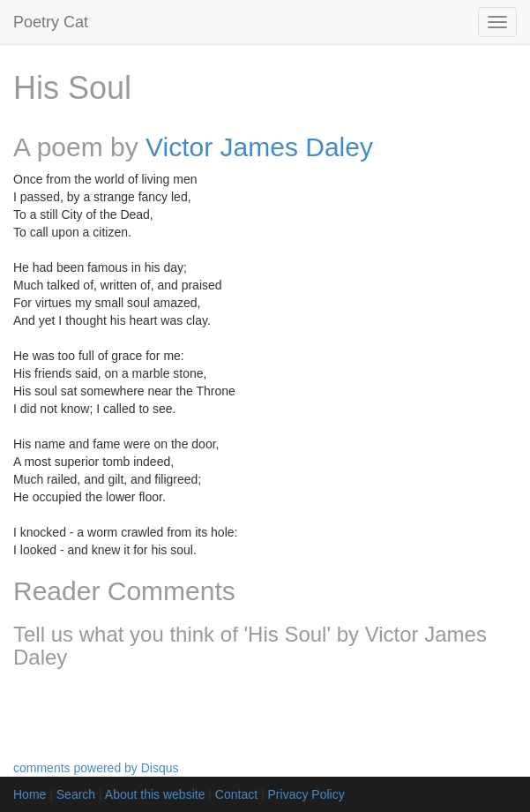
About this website (155, 794)
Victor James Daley (259, 147)
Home (30, 794)
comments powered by (96, 768)
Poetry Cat (51, 22)
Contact (236, 794)
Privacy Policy (306, 794)
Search (76, 794)
